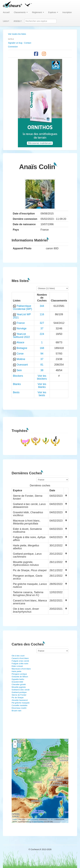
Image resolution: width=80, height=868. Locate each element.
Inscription (67, 12)
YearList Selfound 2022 (21, 336)
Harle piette (16, 671)
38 (42, 370)
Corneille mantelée (19, 705)
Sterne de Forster (19, 695)
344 (42, 306)
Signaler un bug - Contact (20, 43)
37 (42, 328)
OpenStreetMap (33, 819)
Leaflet (15, 819)
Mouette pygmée (19, 687)
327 (42, 323)
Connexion (13, 47)
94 (42, 354)
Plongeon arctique (19, 674)
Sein (19, 370)
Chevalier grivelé (19, 684)
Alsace (20, 342)
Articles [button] (18, 21)
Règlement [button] (38, 12)
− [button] (15, 746)
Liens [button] (6, 21)
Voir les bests (42, 394)
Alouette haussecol (20, 700)
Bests (16, 392)
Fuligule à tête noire (20, 664)
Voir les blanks (42, 386)
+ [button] (15, 742)
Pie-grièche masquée (21, 703)
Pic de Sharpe (18, 698)
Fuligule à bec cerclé (20, 661)
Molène (21, 359)
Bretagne (22, 348)
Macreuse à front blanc (21, 669)
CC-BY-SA (52, 819)
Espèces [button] (53, 12)
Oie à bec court (18, 656)
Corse (20, 354)
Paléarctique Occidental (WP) (22, 307)
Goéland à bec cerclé (21, 690)
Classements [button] (21, 12)
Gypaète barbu (18, 679)
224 (42, 334)
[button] (28, 4)
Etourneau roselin (19, 708)
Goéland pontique (19, 692)
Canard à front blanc (20, 658)
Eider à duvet (17, 666)
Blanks (17, 384)
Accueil (6, 12)
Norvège (22, 328)
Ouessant (22, 365)
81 (42, 365)
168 (42, 348)
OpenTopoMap (38, 822)
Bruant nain (17, 711)
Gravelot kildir (17, 682)
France (21, 323)
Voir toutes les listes (17, 34)
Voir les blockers (42, 377)
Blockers (18, 376)
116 (42, 314)
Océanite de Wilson (20, 677)
